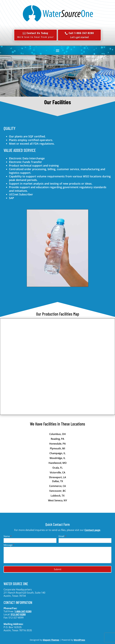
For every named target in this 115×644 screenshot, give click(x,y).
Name (8, 536)
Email (62, 536)
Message (9, 545)
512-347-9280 (18, 614)
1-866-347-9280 (23, 611)
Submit (58, 569)
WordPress (79, 640)
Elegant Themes (51, 640)
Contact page (92, 530)
